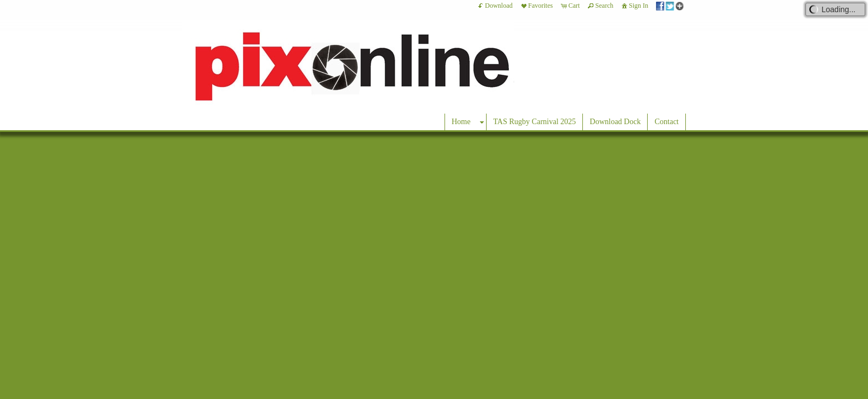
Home (461, 122)
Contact (666, 122)
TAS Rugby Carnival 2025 (534, 122)
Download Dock (615, 122)
